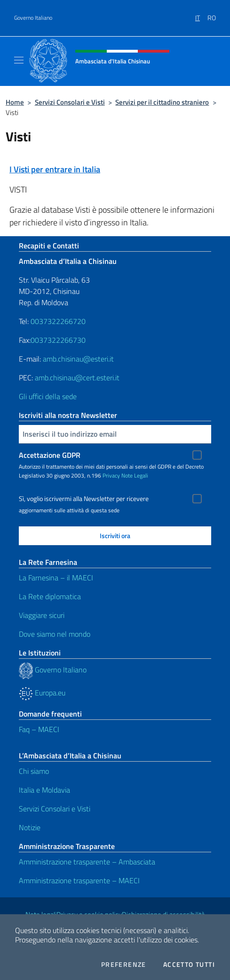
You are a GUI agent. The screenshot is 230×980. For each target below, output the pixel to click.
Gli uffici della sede (48, 396)
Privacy (111, 475)
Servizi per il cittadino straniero (162, 102)
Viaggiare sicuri (42, 615)
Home (15, 102)
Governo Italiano (33, 18)
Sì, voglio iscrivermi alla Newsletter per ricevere (84, 499)
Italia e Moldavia (44, 790)
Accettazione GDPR (50, 455)
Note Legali (135, 475)
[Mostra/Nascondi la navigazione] (19, 60)
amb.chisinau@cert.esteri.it (77, 378)
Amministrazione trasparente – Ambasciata (87, 862)
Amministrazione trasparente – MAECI (79, 880)
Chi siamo (34, 771)
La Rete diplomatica (50, 596)
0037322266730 (58, 340)
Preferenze (124, 965)
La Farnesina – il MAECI (56, 578)
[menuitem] (201, 15)
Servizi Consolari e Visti (70, 102)
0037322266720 (58, 321)
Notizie (30, 827)
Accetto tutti (189, 965)
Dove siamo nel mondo (55, 634)
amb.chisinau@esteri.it (78, 359)
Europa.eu (42, 693)
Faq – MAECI (39, 729)
